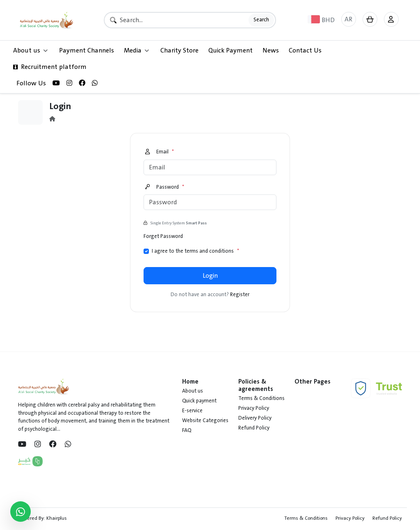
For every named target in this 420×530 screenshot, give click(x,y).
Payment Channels (87, 50)
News (271, 50)
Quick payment (199, 401)
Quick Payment (231, 50)
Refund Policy (254, 428)
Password (165, 187)
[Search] (190, 20)
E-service (192, 411)
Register (240, 295)
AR (348, 19)
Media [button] (136, 50)
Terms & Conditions (261, 398)
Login (210, 276)
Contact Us (305, 50)
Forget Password (163, 236)
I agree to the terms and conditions (195, 251)
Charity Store (179, 50)
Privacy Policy (254, 408)
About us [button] (30, 50)
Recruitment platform (50, 67)
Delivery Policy (255, 418)
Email (160, 152)
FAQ (187, 430)
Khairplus (57, 518)
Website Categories (205, 420)
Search (261, 20)
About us (193, 391)
